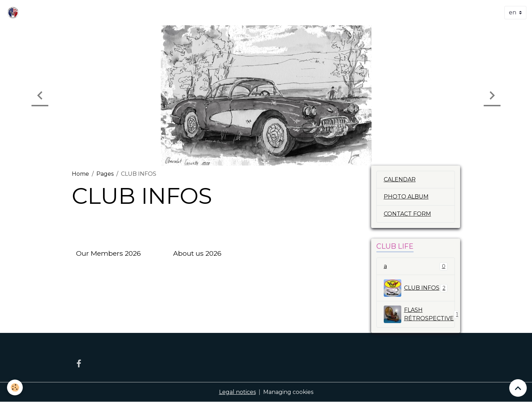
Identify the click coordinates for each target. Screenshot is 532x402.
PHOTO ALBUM (406, 197)
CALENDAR (400, 179)
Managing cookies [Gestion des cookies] (288, 392)
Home (80, 174)
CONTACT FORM (407, 214)
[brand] (14, 13)
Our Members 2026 (108, 253)
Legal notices (237, 392)
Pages (105, 174)
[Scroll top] (518, 388)
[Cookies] (15, 387)
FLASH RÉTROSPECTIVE (420, 314)
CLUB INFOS (416, 288)
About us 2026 (197, 253)
